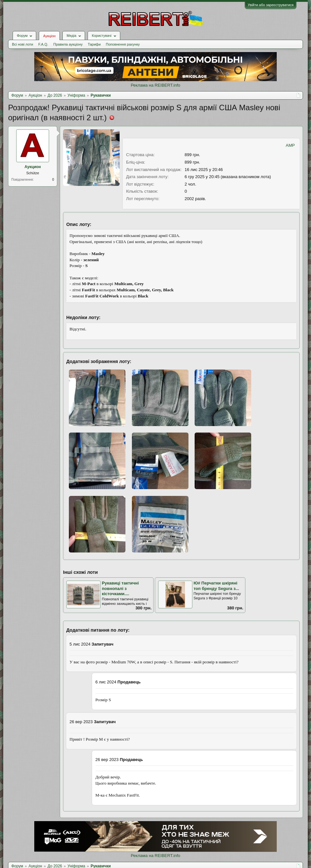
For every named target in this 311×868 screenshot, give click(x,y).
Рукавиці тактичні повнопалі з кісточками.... (120, 588)
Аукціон (49, 36)
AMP (290, 145)
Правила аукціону (68, 44)
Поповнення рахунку (123, 44)
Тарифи (94, 44)
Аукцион (33, 167)
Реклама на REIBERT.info (155, 85)
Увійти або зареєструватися (271, 5)
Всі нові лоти (22, 44)
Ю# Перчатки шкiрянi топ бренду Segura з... (216, 586)
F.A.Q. (43, 44)
